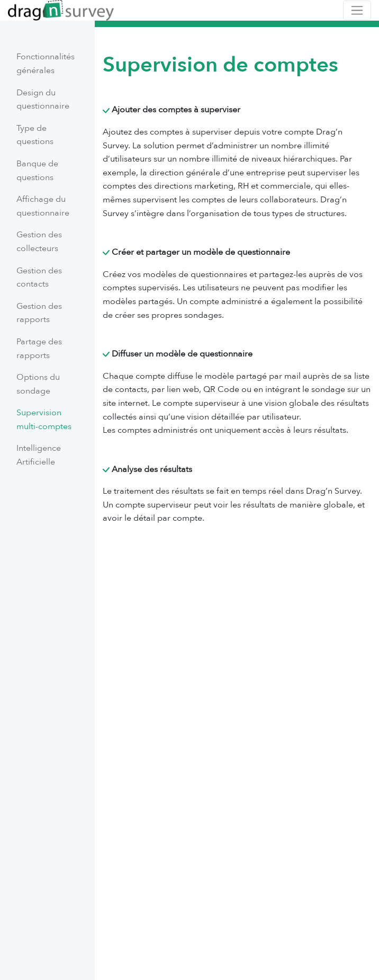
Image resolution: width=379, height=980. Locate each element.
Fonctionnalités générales (46, 64)
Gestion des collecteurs (39, 242)
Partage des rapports (39, 349)
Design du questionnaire (43, 100)
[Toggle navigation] (357, 10)
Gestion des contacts (39, 278)
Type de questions (35, 135)
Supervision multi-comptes (44, 420)
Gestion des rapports (39, 313)
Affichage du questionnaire (43, 206)
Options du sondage (38, 384)
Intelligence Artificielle (39, 455)
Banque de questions (37, 171)
